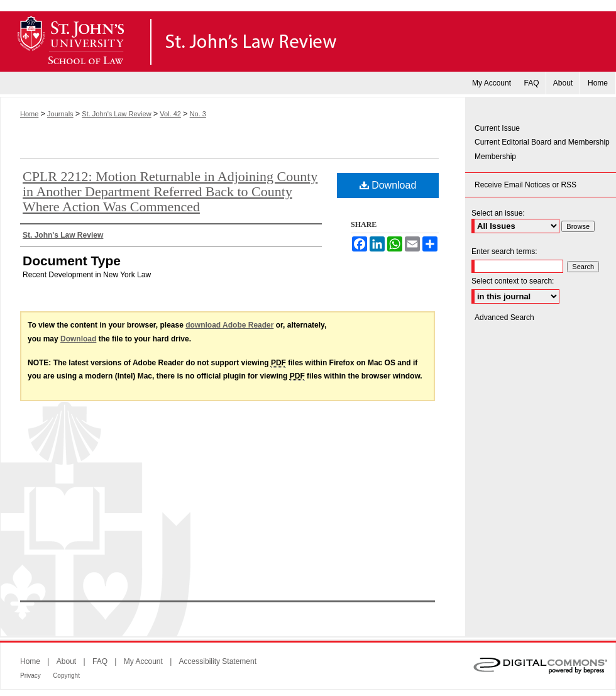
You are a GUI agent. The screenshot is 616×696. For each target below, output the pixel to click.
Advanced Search (504, 318)
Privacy (30, 676)
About (66, 661)
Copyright (66, 676)
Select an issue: (498, 213)
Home (29, 114)
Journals (60, 114)
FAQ (100, 661)
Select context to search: (513, 281)
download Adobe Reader (229, 325)
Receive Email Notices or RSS (525, 185)
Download (388, 185)
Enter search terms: (504, 251)
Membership (495, 157)
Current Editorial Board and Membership (542, 142)
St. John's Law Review (308, 41)
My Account (143, 661)
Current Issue (497, 128)
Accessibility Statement (218, 661)
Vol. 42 (170, 114)
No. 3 (198, 114)
